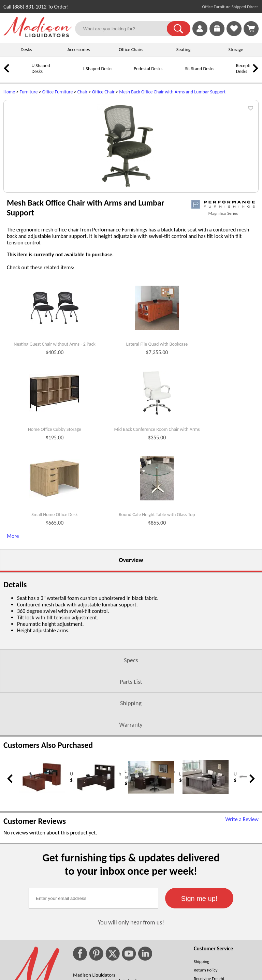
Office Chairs (131, 50)
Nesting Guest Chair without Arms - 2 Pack (55, 412)
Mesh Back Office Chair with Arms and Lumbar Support (172, 92)
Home (9, 92)
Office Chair (103, 92)
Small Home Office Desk (54, 583)
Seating (184, 50)
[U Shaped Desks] (22, 74)
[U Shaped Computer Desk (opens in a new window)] (206, 861)
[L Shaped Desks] (73, 74)
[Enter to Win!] (217, 34)
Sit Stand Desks (200, 69)
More (13, 604)
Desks (26, 50)
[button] (179, 29)
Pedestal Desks (148, 69)
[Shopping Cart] (251, 29)
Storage (236, 50)
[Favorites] (234, 34)
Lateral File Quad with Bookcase (157, 412)
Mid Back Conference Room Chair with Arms (157, 498)
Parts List (131, 750)
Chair (83, 92)
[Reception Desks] (227, 74)
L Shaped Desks (97, 69)
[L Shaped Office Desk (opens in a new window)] (151, 860)
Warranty (131, 793)
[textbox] (93, 966)
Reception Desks (246, 69)
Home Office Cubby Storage (55, 498)
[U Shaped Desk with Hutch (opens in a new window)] (42, 859)
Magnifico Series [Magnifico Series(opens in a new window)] (223, 281)
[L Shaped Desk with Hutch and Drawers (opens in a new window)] (96, 861)
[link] (251, 29)
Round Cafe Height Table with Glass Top (157, 583)
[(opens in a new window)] (223, 273)
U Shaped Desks (41, 69)
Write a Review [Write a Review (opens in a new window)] (242, 887)
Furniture (29, 92)
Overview (131, 628)
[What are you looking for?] (125, 29)
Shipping (131, 771)
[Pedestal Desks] (125, 74)
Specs (131, 728)
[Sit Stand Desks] (176, 74)
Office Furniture (58, 92)
